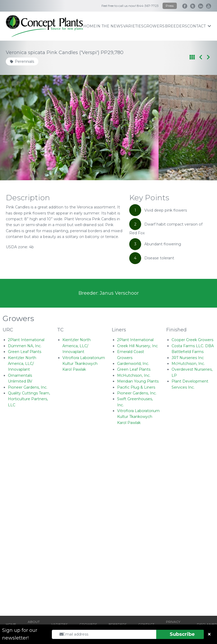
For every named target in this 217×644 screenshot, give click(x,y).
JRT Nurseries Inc (188, 358)
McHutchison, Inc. (134, 375)
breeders (176, 26)
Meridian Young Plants (138, 381)
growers (154, 26)
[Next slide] (201, 128)
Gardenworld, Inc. (133, 364)
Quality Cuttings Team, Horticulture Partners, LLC (29, 399)
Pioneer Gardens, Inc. (28, 387)
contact (199, 26)
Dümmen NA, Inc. (25, 346)
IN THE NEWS (109, 26)
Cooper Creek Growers (192, 340)
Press (170, 6)
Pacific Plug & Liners (136, 387)
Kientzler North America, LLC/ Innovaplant (22, 364)
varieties (133, 26)
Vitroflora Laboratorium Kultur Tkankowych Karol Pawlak (84, 364)
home (90, 26)
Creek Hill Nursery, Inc (137, 346)
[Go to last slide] (16, 128)
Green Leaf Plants (25, 352)
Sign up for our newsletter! (20, 634)
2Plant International (26, 340)
